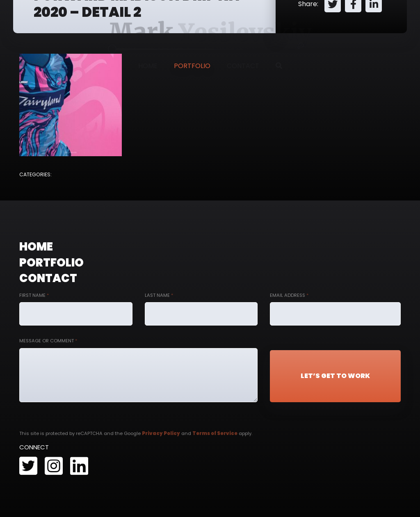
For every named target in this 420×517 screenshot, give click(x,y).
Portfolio (192, 66)
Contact (243, 66)
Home (148, 66)
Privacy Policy (161, 433)
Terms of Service (215, 433)
